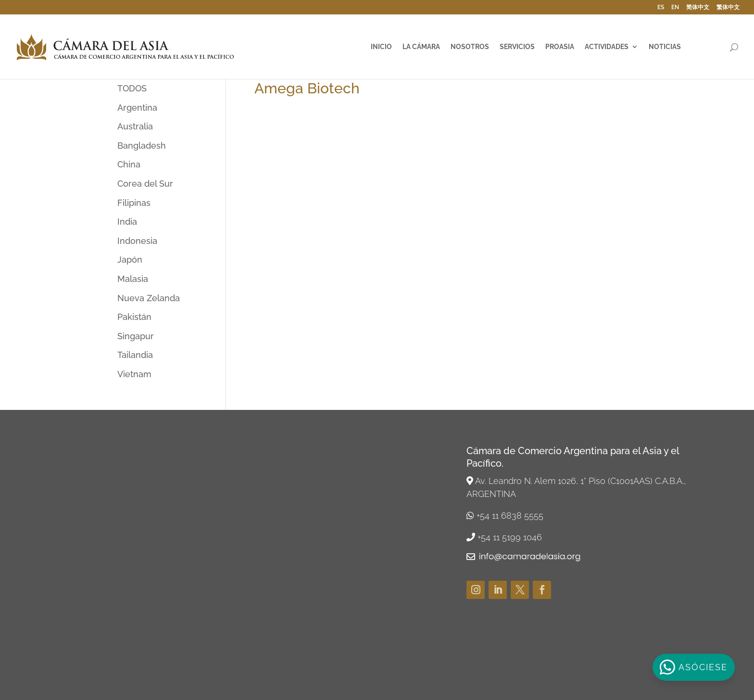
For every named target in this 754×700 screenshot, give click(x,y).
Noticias (665, 47)
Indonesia (137, 241)
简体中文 (698, 7)
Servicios (517, 47)
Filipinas (134, 203)
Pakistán (134, 317)
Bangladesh (142, 146)
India (127, 222)
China (129, 164)
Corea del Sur (145, 184)
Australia (135, 126)
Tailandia (135, 355)
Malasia (133, 279)
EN (675, 7)
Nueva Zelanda (149, 298)
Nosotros (470, 47)
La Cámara (421, 47)
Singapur (136, 336)
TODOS (132, 88)
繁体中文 (728, 7)
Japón (130, 260)
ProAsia (560, 47)
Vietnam (134, 374)
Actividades (607, 47)
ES (661, 7)
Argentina (137, 108)
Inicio (381, 47)
